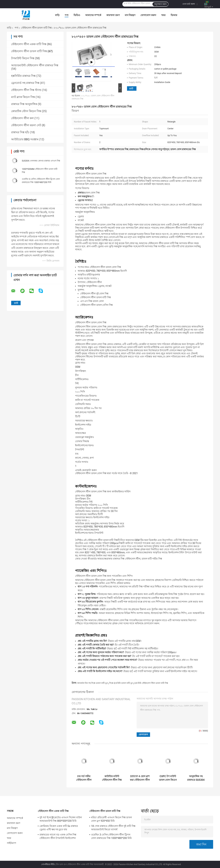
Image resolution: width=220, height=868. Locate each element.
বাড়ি (57, 15)
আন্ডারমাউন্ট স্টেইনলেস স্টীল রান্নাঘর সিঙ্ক (35, 65)
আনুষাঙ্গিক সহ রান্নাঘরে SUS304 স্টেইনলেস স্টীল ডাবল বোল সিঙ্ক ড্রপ (196, 778)
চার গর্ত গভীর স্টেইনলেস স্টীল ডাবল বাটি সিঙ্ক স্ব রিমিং (84, 778)
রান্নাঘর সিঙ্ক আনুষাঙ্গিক (24, 104)
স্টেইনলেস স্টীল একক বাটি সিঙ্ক (29, 44)
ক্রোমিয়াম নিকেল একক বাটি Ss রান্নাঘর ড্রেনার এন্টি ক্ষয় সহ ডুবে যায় (59, 828)
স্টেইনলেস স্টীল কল (22, 118)
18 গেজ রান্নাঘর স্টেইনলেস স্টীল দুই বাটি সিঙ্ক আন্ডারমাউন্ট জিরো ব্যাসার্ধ (113, 828)
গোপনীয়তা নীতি (48, 864)
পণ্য (67, 15)
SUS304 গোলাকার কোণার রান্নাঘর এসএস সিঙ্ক (41, 161)
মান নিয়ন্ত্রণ (130, 15)
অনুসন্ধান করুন (160, 4)
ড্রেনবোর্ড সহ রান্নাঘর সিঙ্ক (25, 83)
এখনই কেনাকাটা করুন (86, 470)
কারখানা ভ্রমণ (113, 15)
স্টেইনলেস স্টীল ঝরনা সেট (26, 125)
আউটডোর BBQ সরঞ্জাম (25, 139)
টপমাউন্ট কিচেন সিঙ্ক (23, 58)
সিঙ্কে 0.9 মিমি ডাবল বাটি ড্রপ (121, 683)
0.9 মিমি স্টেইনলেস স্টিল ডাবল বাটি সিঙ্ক (151, 683)
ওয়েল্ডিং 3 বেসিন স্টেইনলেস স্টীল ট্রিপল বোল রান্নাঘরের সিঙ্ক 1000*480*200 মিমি (111, 836)
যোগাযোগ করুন (148, 15)
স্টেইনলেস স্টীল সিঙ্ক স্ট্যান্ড (26, 90)
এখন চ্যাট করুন (189, 4)
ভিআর (174, 15)
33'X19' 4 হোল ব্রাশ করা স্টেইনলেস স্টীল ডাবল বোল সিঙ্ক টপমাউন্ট (140, 778)
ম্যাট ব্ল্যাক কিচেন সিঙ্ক (23, 97)
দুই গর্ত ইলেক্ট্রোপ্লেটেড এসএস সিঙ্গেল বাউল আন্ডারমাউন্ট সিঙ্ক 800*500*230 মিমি (61, 819)
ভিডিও (77, 15)
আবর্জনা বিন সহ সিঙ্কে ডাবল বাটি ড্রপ (93, 683)
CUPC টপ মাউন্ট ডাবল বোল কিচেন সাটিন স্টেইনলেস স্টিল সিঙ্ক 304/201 (168, 778)
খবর (163, 15)
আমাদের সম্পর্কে (93, 15)
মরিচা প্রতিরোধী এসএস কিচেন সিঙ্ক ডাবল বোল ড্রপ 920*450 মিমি (111, 819)
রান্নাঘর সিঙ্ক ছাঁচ (20, 132)
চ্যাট (131, 89)
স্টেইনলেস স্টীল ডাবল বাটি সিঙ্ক (36, 28)
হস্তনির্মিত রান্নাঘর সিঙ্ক (23, 76)
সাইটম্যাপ (12, 843)
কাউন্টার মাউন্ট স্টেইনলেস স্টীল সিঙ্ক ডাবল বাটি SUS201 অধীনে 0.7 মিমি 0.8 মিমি (112, 778)
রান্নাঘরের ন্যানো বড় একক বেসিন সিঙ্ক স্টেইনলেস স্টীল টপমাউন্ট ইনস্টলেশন (58, 836)
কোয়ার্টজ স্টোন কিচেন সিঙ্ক (26, 111)
